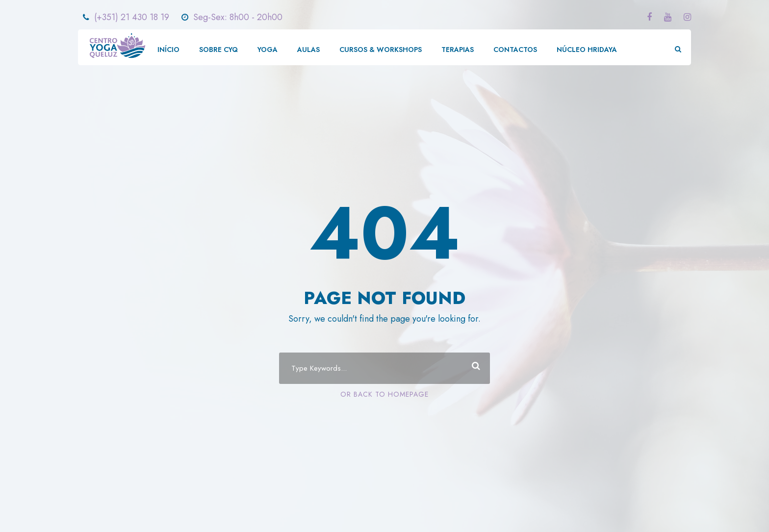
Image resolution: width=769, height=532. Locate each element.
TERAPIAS (458, 50)
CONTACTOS (515, 50)
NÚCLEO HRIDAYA (587, 50)
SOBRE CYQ (218, 50)
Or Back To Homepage (384, 394)
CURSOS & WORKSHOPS (381, 50)
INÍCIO (168, 50)
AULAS (308, 50)
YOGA (268, 50)
